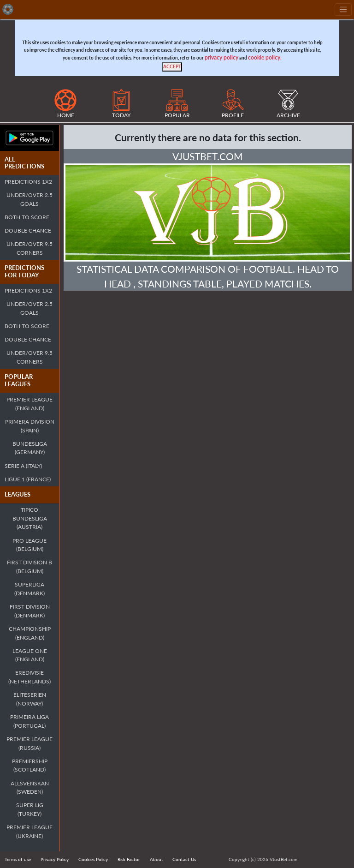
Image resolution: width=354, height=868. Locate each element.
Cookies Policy (93, 859)
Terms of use (18, 859)
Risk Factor (129, 859)
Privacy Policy (55, 859)
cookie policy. (265, 57)
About (156, 859)
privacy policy (221, 57)
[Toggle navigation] (343, 9)
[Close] (172, 67)
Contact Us (184, 859)
